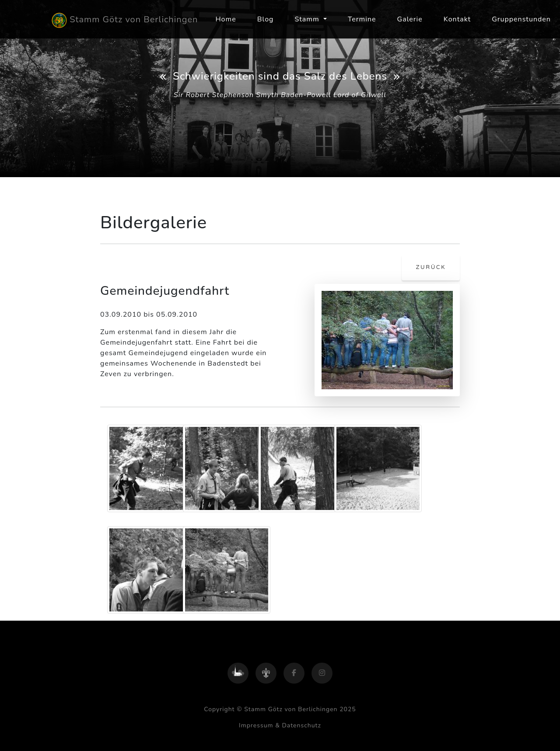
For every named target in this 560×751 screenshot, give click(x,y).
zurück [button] (431, 267)
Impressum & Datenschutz (280, 725)
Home (226, 19)
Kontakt (457, 19)
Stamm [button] (308, 19)
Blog (266, 19)
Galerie (410, 19)
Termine (362, 19)
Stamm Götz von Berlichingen (125, 20)
